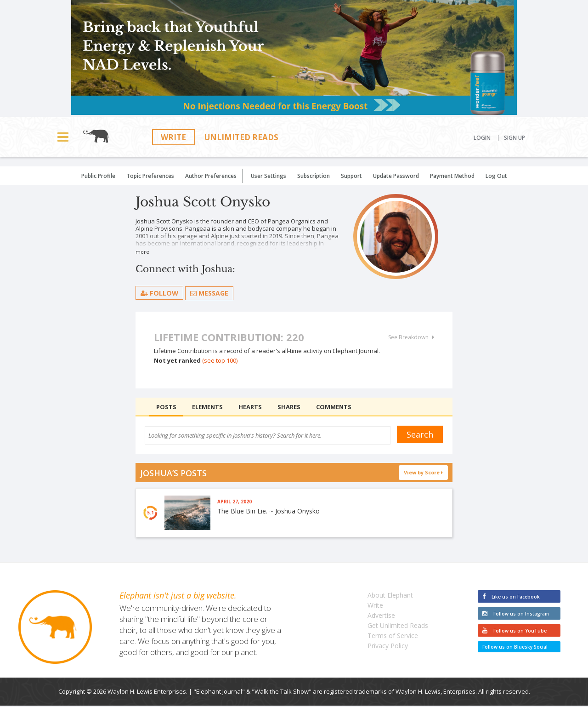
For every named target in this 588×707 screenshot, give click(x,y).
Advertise (381, 617)
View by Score (424, 472)
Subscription (314, 176)
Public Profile (98, 176)
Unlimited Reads (241, 137)
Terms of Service (393, 637)
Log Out (496, 176)
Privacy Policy (388, 647)
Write (173, 137)
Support (351, 176)
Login (482, 138)
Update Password (396, 176)
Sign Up (514, 138)
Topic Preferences (150, 176)
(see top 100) (220, 360)
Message (210, 293)
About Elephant (390, 596)
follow (160, 293)
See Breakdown (411, 337)
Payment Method (452, 176)
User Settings (269, 176)
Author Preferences (211, 176)
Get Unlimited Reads (398, 627)
